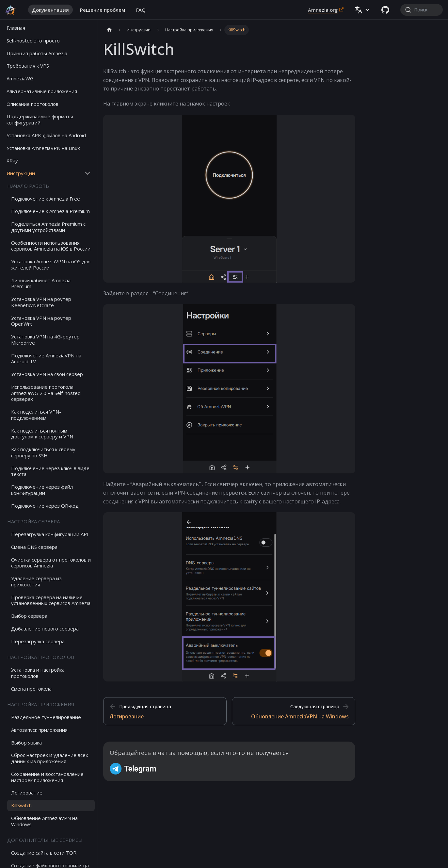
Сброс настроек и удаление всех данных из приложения (50, 758)
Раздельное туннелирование (46, 717)
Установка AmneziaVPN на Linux (43, 148)
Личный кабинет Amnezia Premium (41, 283)
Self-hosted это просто (33, 41)
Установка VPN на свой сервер (47, 374)
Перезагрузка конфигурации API (50, 534)
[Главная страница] (109, 30)
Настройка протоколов (41, 657)
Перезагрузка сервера (38, 641)
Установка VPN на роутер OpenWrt (41, 321)
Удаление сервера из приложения (36, 581)
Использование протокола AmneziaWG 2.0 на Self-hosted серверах (46, 393)
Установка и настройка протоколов (38, 673)
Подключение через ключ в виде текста (50, 471)
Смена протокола (31, 689)
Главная (16, 28)
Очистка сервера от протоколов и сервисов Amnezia (51, 563)
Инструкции (21, 173)
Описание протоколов (32, 104)
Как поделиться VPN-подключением (36, 415)
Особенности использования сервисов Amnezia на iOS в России (51, 246)
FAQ (141, 10)
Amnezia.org (326, 10)
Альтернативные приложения (42, 91)
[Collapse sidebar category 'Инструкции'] (88, 173)
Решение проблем (103, 10)
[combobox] (422, 10)
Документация (50, 10)
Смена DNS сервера (34, 547)
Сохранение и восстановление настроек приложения (47, 777)
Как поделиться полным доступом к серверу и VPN (42, 434)
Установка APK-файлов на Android (46, 135)
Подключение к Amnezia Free (46, 199)
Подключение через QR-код (45, 506)
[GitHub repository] (385, 10)
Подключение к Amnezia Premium (50, 211)
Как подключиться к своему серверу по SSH (43, 452)
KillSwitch (21, 805)
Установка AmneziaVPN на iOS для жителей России (51, 264)
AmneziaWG (20, 78)
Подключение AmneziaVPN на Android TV (46, 359)
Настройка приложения (41, 704)
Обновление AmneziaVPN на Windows (44, 821)
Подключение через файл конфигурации (42, 490)
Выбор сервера (29, 616)
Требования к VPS (28, 66)
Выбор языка (26, 743)
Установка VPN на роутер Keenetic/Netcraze (41, 302)
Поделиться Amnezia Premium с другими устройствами (48, 227)
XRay (12, 160)
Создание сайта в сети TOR (44, 853)
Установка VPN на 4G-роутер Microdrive (45, 340)
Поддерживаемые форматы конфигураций (40, 119)
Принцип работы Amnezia (37, 53)
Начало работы (29, 186)
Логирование (27, 793)
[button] (362, 10)
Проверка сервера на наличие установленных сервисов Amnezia (51, 600)
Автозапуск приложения (39, 730)
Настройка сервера (33, 521)
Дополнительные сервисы (45, 840)
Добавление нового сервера (45, 629)
